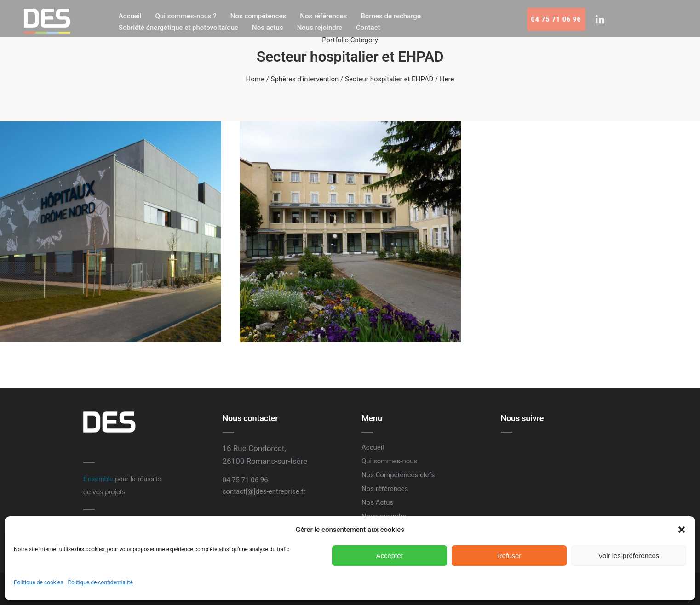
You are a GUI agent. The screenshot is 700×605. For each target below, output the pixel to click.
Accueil (130, 16)
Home (255, 79)
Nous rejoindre (320, 28)
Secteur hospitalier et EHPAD (389, 79)
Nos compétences (258, 16)
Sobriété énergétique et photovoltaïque (178, 28)
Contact (368, 28)
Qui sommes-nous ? (186, 16)
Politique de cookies (38, 582)
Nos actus (268, 28)
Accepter (389, 556)
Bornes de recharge (390, 16)
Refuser (509, 556)
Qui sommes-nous (389, 461)
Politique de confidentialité (100, 582)
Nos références (323, 16)
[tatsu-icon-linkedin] (600, 19)
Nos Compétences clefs (398, 475)
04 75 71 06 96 (556, 19)
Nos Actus (377, 502)
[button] (682, 530)
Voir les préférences (629, 556)
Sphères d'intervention (305, 79)
